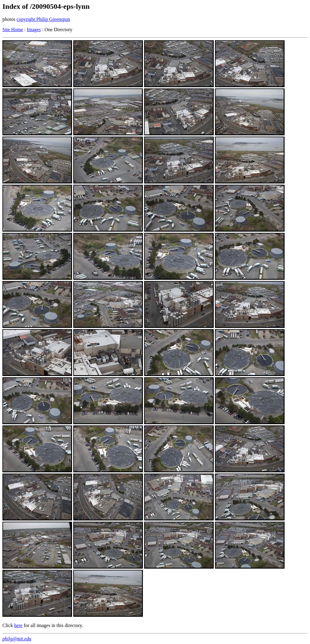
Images (34, 30)
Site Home (13, 30)
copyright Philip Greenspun (43, 19)
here (18, 625)
